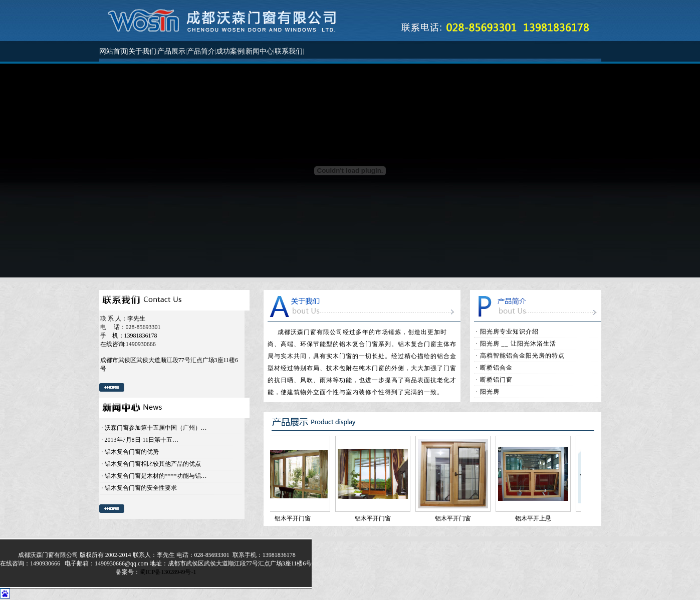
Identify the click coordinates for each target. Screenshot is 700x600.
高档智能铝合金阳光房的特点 (522, 356)
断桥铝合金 (496, 368)
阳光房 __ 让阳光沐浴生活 (518, 344)
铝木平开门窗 (295, 518)
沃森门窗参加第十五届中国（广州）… (156, 428)
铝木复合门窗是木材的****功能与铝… (156, 476)
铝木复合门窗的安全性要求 (141, 488)
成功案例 (230, 51)
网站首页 (113, 51)
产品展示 (171, 51)
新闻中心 (260, 51)
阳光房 (490, 392)
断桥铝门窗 (496, 380)
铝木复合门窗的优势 (132, 452)
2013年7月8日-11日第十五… (142, 440)
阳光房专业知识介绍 (509, 332)
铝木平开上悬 (536, 518)
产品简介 (201, 51)
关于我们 (142, 51)
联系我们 (289, 51)
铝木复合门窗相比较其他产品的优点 (153, 464)
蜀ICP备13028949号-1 (168, 572)
